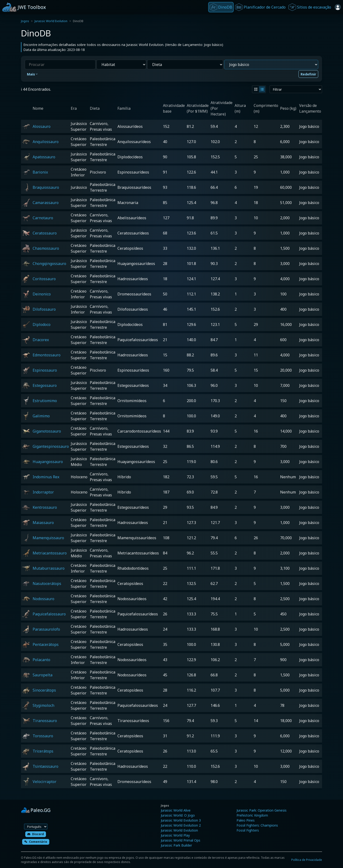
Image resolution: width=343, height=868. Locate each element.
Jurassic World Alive (176, 810)
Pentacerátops (46, 644)
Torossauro (43, 736)
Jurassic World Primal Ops (181, 840)
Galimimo (41, 416)
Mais (33, 74)
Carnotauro (43, 218)
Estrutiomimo (45, 401)
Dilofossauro (44, 309)
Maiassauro (43, 523)
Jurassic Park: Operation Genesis (262, 810)
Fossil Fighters (248, 830)
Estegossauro (45, 385)
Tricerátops (43, 751)
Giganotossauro (47, 431)
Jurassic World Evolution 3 (181, 820)
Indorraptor (43, 492)
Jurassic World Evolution (51, 21)
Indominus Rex (46, 477)
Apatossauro (44, 157)
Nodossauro (43, 599)
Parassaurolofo (46, 629)
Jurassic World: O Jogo (178, 815)
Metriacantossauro (50, 553)
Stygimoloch (43, 705)
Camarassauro (46, 203)
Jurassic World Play (175, 835)
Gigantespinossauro (51, 446)
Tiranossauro (45, 721)
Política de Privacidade (307, 860)
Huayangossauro (48, 462)
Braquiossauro (46, 187)
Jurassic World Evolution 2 (181, 825)
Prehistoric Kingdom (252, 815)
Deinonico (42, 294)
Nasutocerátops (47, 584)
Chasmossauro (46, 248)
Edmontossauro (47, 355)
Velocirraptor (45, 782)
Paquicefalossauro (49, 614)
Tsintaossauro (45, 766)
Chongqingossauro (49, 264)
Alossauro (42, 126)
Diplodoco (42, 324)
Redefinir (308, 74)
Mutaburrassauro (49, 568)
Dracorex (41, 340)
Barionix (40, 172)
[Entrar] (338, 7)
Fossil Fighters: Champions (257, 825)
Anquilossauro (46, 142)
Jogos (25, 21)
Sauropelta (43, 675)
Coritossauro (44, 279)
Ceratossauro (45, 233)
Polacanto (41, 660)
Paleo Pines (246, 820)
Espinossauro (45, 370)
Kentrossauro (45, 507)
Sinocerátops (44, 690)
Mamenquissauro (48, 538)
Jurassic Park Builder (176, 845)
